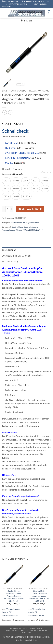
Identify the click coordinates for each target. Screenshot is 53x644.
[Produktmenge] (8, 209)
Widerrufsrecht (39, 631)
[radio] (6, 181)
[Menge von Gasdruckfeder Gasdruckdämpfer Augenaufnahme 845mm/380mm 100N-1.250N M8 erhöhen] (12, 209)
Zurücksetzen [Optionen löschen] (45, 172)
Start (5, 91)
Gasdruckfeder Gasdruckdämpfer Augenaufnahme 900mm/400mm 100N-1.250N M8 (39, 596)
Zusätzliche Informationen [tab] (16, 256)
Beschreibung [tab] (9, 250)
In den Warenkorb (30, 209)
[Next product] (5, 112)
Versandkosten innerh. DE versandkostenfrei (11, 612)
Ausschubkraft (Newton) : (12, 174)
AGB (25, 629)
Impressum (16, 629)
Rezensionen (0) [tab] (10, 262)
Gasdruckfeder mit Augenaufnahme (30, 91)
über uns (27, 633)
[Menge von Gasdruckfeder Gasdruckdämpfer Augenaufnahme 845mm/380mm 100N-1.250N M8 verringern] (4, 209)
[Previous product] (10, 112)
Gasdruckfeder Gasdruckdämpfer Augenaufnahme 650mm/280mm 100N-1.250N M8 (14, 596)
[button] (4, 13)
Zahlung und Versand (17, 631)
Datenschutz (35, 629)
